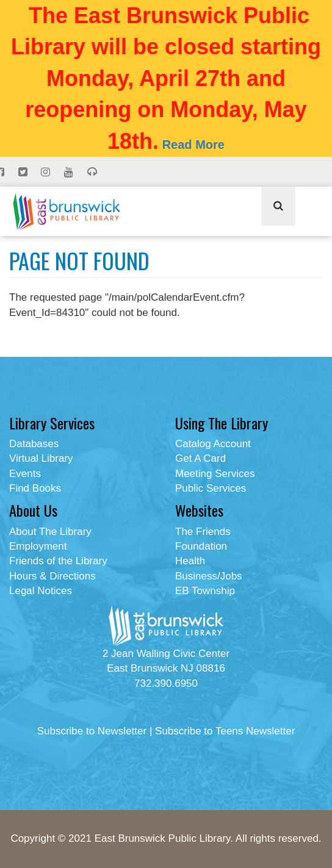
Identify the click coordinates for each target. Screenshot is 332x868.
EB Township (205, 591)
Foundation (201, 546)
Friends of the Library (58, 561)
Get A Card (200, 458)
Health (190, 561)
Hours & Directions (52, 576)
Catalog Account (213, 444)
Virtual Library (41, 458)
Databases (34, 444)
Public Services (211, 488)
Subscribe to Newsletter (92, 731)
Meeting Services (215, 474)
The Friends (203, 532)
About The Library (50, 532)
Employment (38, 546)
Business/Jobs (209, 576)
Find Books (35, 488)
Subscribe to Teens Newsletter (225, 731)
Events (25, 474)
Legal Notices (41, 591)
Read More (193, 145)
